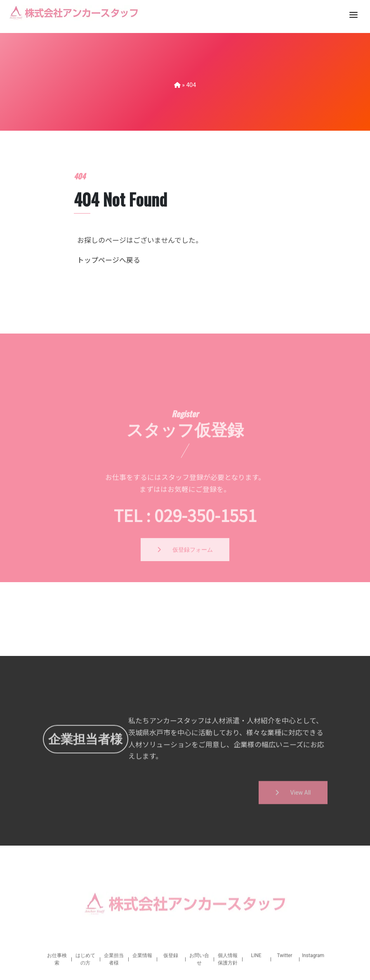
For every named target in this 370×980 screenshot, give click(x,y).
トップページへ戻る (109, 271)
